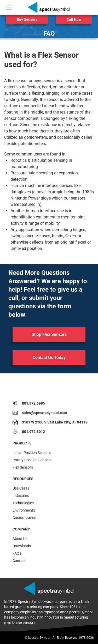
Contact (19, 561)
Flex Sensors (23, 467)
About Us (20, 539)
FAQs (17, 553)
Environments (24, 510)
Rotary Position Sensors (32, 460)
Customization (24, 518)
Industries (21, 496)
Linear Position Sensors (32, 453)
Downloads (22, 546)
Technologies (23, 503)
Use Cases (21, 488)
